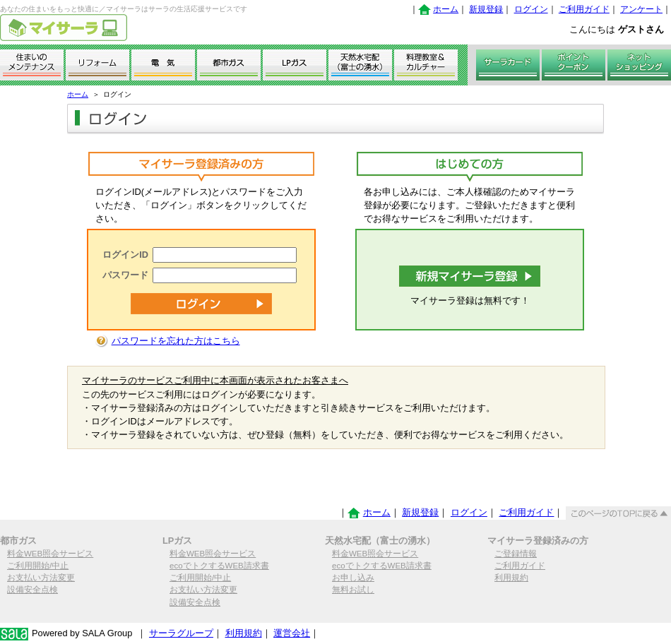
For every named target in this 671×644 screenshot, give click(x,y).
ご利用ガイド (584, 9)
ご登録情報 (516, 554)
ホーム (446, 9)
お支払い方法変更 (41, 578)
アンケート (641, 9)
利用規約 (511, 578)
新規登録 (486, 9)
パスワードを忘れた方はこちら (176, 341)
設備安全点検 (32, 590)
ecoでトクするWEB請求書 (219, 566)
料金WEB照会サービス (50, 554)
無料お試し (353, 590)
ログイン (531, 9)
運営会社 (292, 633)
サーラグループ (181, 633)
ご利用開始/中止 (38, 566)
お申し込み (353, 578)
